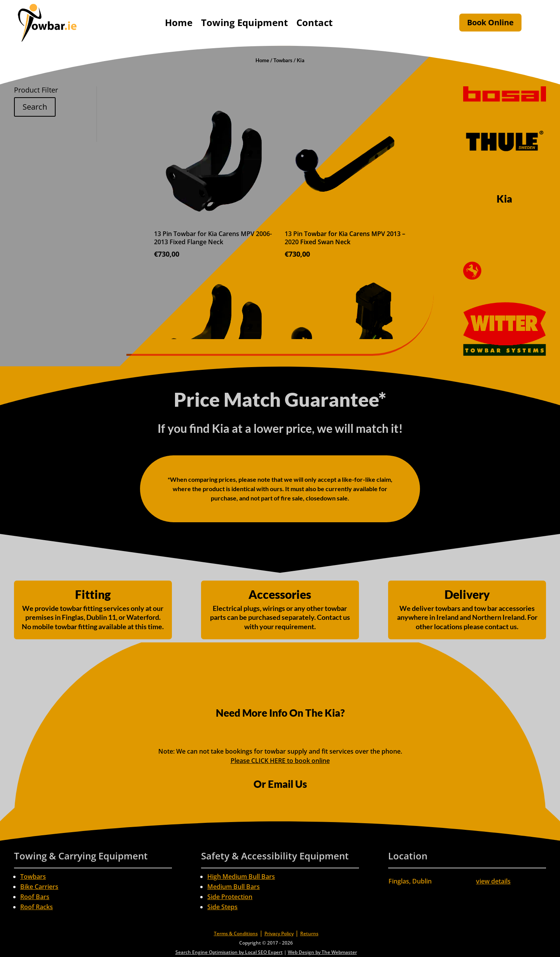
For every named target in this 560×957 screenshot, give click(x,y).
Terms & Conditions (236, 933)
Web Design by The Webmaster (322, 952)
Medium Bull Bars (234, 887)
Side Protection (230, 897)
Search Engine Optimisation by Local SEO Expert (229, 952)
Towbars (283, 60)
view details (493, 881)
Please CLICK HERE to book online (280, 761)
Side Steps (222, 907)
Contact (314, 22)
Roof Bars (35, 897)
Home (179, 22)
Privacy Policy (279, 933)
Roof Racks (37, 907)
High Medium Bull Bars (241, 877)
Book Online (490, 22)
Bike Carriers (39, 887)
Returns (309, 933)
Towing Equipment (244, 22)
